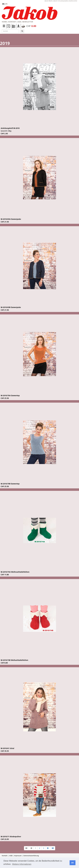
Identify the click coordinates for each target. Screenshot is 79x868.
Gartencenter (73, 1)
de (3, 4)
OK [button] (73, 863)
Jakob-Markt (48, 1)
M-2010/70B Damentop (10, 484)
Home (4, 22)
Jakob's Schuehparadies (61, 1)
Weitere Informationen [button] (22, 864)
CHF (29, 26)
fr (6, 4)
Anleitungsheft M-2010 (10, 128)
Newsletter (28, 22)
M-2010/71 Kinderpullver (11, 837)
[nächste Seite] (48, 848)
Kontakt (12, 22)
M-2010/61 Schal (7, 748)
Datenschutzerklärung (31, 856)
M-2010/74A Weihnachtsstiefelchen (15, 572)
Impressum (18, 856)
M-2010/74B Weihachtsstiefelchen (14, 660)
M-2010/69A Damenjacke (11, 219)
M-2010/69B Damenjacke (11, 307)
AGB (19, 22)
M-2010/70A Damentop (10, 396)
